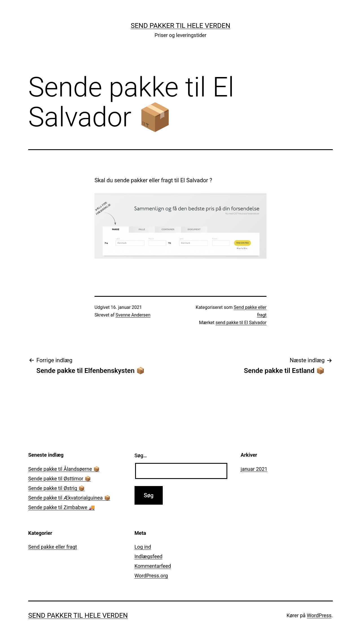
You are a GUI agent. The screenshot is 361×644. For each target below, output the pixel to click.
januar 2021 (254, 469)
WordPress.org (151, 576)
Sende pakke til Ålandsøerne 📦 (64, 469)
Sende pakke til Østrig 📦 (56, 488)
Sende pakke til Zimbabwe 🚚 (61, 507)
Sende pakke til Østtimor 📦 (60, 479)
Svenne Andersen (133, 315)
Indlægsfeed (148, 556)
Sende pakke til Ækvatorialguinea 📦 (69, 498)
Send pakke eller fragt (53, 547)
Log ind (143, 547)
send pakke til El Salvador (241, 323)
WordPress (319, 615)
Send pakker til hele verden (180, 26)
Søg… (141, 455)
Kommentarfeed (153, 566)
